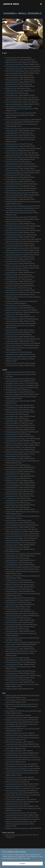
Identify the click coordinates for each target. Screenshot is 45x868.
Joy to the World (12, 760)
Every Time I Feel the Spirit (16, 128)
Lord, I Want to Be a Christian (16, 529)
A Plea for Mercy (12, 580)
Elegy (8, 124)
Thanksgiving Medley (14, 662)
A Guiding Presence (13, 485)
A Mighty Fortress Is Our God (16, 217)
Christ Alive (10, 93)
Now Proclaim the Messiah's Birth (18, 554)
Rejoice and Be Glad (13, 598)
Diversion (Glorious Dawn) (15, 452)
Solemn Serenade (12, 647)
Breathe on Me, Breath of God (17, 720)
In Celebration (11, 498)
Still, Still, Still (10, 658)
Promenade (10, 270)
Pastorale (9, 576)
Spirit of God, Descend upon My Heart (20, 651)
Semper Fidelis (11, 622)
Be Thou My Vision (12, 405)
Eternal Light (10, 465)
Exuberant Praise (12, 133)
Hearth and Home (13, 489)
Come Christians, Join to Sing (16, 102)
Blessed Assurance (13, 80)
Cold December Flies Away (15, 438)
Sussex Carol (10, 314)
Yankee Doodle (11, 689)
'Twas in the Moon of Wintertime (18, 343)
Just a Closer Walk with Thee (16, 764)
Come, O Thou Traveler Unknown (18, 443)
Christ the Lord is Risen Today (16, 97)
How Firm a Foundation (14, 742)
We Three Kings (11, 352)
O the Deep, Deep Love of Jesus (17, 252)
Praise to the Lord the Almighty (17, 266)
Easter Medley (11, 456)
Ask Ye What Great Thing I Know (18, 71)
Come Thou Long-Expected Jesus (18, 120)
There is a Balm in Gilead (15, 319)
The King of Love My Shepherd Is (18, 768)
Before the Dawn (12, 410)
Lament (9, 512)
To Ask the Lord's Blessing (15, 339)
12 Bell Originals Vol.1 (13, 379)
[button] (41, 4)
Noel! (8, 551)
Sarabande (10, 808)
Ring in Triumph (12, 279)
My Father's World (12, 547)
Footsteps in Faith (12, 481)
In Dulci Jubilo (11, 175)
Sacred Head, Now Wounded (16, 613)
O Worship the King (13, 257)
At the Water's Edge (13, 715)
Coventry (9, 729)
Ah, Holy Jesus (11, 58)
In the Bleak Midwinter (14, 184)
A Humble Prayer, (12, 494)
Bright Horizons (11, 84)
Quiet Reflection (12, 589)
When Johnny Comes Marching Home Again (22, 684)
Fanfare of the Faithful (14, 469)
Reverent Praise (11, 275)
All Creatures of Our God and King (18, 66)
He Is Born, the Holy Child (15, 157)
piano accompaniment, (14, 69)
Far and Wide (11, 474)
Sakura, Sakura (11, 618)
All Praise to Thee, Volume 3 (16, 387)
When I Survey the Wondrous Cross (19, 356)
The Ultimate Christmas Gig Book (18, 667)
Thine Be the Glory (12, 330)
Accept (22, 865)
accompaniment (16, 100)
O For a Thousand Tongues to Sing (18, 239)
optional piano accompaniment (27, 348)
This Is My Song (11, 334)
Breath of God (11, 89)
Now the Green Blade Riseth (16, 791)
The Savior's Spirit (12, 283)
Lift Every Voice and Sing (15, 777)
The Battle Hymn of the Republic (18, 401)
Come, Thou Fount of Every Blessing (19, 113)
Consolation (10, 418)
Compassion (10, 724)
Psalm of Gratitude (12, 585)
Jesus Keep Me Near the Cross (17, 193)
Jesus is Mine (11, 507)
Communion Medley (13, 447)
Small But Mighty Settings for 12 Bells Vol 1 (21, 633)
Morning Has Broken (13, 543)
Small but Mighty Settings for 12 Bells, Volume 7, (23, 297)
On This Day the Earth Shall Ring (18, 567)
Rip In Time (10, 607)
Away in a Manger (12, 75)
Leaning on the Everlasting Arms (18, 206)
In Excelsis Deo (11, 179)
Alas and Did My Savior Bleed (16, 62)
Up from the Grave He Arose (16, 675)
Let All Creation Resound (15, 525)
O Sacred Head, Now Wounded (17, 248)
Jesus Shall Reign (12, 197)
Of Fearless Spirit (12, 562)
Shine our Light (11, 288)
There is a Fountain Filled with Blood (19, 323)
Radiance (9, 593)
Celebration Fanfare (13, 427)
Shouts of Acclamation (14, 624)
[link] (11, 4)
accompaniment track (33, 711)
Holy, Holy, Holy (11, 162)
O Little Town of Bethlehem (16, 799)
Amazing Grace (11, 390)
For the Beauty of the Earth (16, 148)
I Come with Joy (12, 746)
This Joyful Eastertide (13, 671)
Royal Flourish (11, 609)
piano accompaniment (14, 64)
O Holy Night (10, 558)
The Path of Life (11, 261)
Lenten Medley (11, 520)
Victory (8, 348)
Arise (7, 396)
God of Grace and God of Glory (17, 153)
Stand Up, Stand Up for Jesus (16, 310)
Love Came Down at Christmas (17, 534)
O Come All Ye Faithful (14, 235)
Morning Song (11, 221)
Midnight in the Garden (15, 538)
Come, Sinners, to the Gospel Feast (18, 106)
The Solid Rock (11, 306)
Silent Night (10, 629)
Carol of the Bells (12, 423)
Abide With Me (11, 695)
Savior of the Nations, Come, (16, 813)
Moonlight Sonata (12, 782)
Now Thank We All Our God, (16, 230)
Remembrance (11, 602)
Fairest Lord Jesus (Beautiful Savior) (19, 137)
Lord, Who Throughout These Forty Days (21, 210)
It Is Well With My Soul (14, 188)
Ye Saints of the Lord (13, 363)
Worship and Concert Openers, (17, 828)
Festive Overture (12, 144)
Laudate (9, 516)
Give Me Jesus (11, 737)
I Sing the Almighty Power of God (18, 170)
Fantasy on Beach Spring (15, 733)
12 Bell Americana (12, 372)
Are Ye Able (10, 711)
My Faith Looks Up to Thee (15, 226)
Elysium (9, 461)
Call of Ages (10, 414)
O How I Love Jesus (13, 244)
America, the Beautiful (14, 394)
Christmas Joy (11, 434)
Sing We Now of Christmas (15, 292)
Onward (9, 571)
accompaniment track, (14, 722)
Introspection (11, 503)
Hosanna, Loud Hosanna (15, 166)
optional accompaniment (25, 773)
